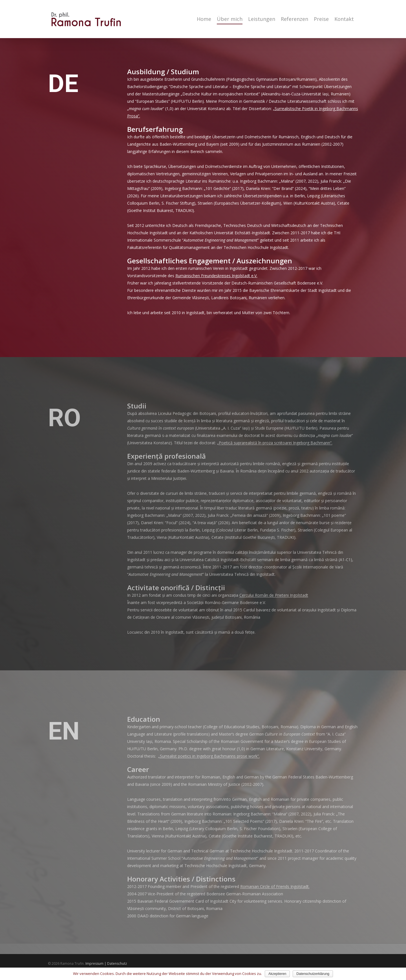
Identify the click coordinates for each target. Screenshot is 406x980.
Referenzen (294, 19)
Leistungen (262, 19)
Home (204, 19)
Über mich (230, 19)
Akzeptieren (277, 974)
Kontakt (344, 19)
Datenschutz (117, 963)
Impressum (94, 963)
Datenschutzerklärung (313, 974)
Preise (321, 19)
